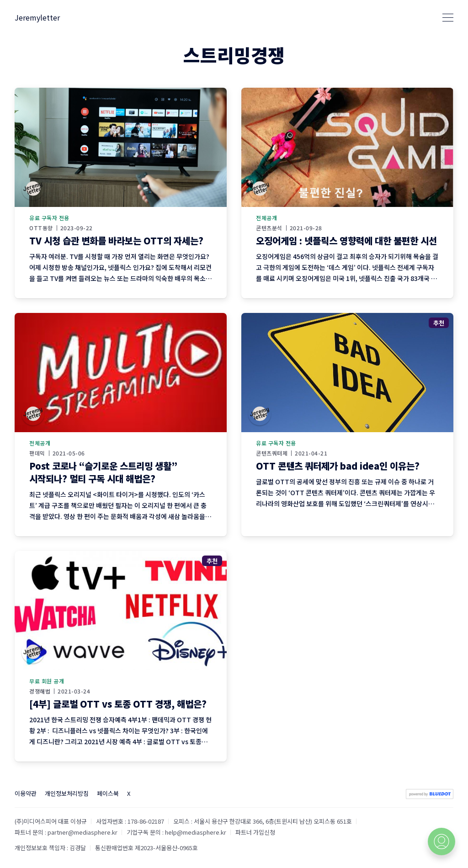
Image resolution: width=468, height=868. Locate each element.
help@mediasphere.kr (196, 832)
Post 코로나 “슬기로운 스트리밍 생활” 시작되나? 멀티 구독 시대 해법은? (103, 472)
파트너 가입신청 (255, 832)
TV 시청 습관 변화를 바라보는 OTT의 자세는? (116, 241)
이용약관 (26, 793)
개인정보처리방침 (67, 793)
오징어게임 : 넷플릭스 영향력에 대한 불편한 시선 (346, 241)
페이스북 (108, 793)
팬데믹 (37, 453)
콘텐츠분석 (269, 228)
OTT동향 (41, 228)
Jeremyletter (37, 17)
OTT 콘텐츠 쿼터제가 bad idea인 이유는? (338, 466)
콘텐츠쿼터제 (272, 453)
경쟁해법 (40, 691)
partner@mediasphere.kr (82, 832)
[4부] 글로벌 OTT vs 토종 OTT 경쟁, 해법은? (118, 704)
